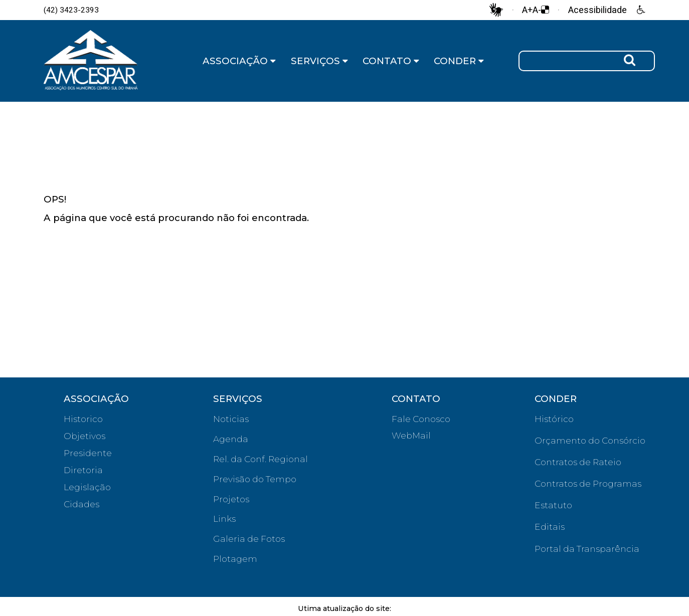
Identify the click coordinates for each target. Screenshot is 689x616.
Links (224, 519)
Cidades (81, 504)
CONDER (459, 61)
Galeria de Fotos (249, 539)
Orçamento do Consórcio (590, 440)
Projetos (231, 499)
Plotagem (235, 559)
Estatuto (553, 505)
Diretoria (83, 470)
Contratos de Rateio (578, 462)
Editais (550, 527)
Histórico (554, 419)
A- (537, 10)
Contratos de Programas (588, 483)
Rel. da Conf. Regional (261, 459)
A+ (527, 10)
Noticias (231, 419)
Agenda (231, 439)
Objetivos (84, 436)
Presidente (88, 453)
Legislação (87, 487)
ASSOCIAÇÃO (239, 61)
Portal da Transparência (587, 549)
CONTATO (391, 61)
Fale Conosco (421, 419)
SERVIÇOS (319, 61)
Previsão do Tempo (255, 479)
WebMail (411, 435)
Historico (83, 419)
